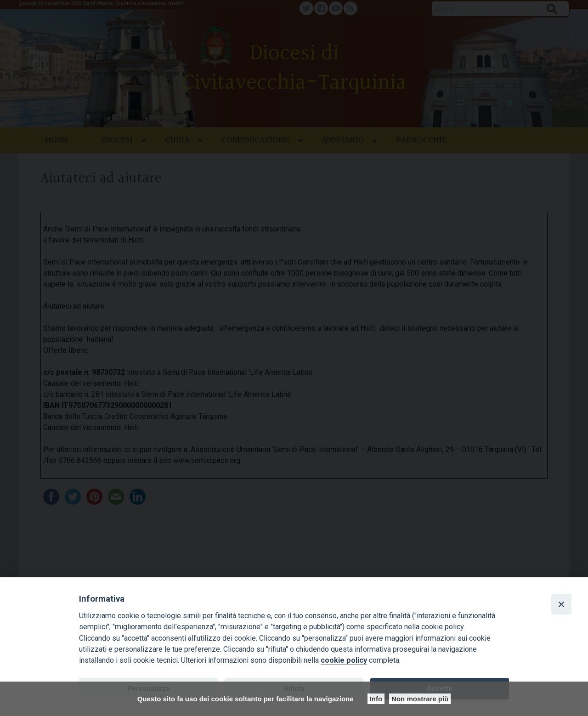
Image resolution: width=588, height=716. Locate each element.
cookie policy (344, 660)
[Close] (561, 604)
